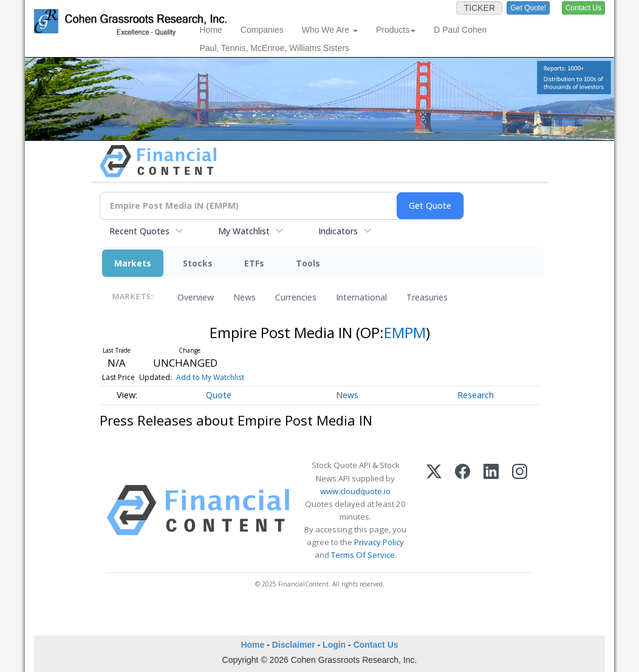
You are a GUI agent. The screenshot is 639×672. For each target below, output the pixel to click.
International (361, 297)
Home (211, 30)
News (244, 297)
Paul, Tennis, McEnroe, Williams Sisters (275, 48)
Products (396, 30)
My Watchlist (244, 231)
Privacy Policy (379, 542)
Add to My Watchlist (210, 377)
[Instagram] (520, 510)
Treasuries (427, 297)
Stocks (198, 263)
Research (476, 395)
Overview (196, 297)
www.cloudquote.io (355, 491)
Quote (219, 395)
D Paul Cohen (460, 30)
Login (334, 645)
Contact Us (376, 645)
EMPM (405, 332)
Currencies (296, 297)
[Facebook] (463, 510)
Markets (133, 263)
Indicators (338, 231)
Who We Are (330, 30)
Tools (308, 263)
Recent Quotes (139, 231)
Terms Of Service (363, 555)
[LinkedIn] (491, 510)
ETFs (254, 263)
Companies (262, 30)
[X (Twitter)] (434, 510)
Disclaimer (294, 645)
